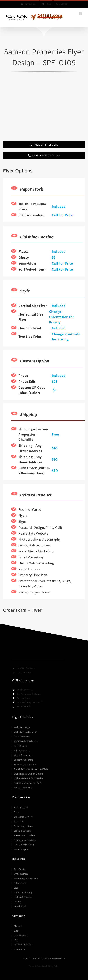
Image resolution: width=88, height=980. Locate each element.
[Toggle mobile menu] (81, 13)
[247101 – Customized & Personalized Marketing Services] (31, 645)
